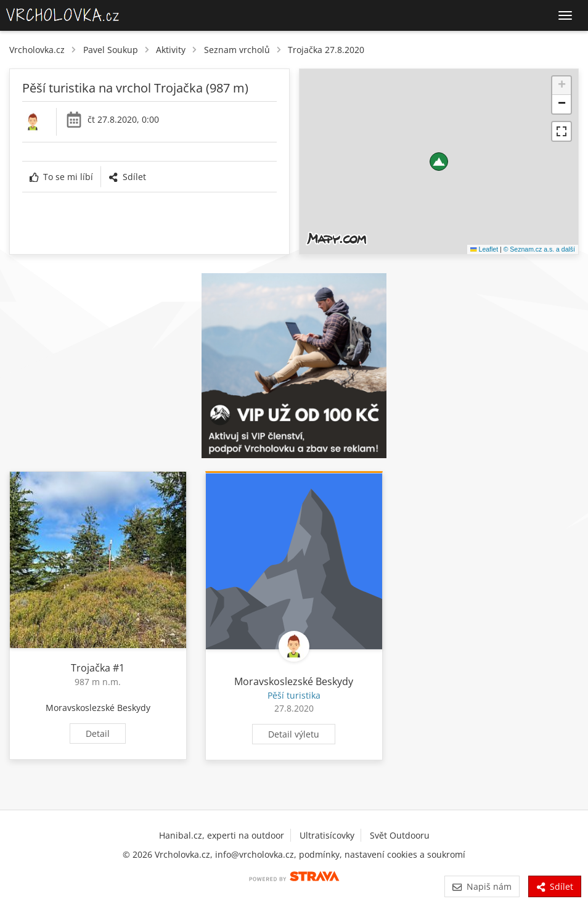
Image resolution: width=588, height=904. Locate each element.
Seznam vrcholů (237, 50)
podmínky (319, 854)
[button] (439, 162)
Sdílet (127, 177)
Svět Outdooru (400, 835)
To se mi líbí (61, 177)
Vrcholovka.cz (37, 50)
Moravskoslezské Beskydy (98, 708)
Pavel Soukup (111, 50)
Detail (98, 733)
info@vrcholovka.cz (255, 854)
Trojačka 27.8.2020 (326, 50)
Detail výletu (294, 734)
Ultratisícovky (327, 835)
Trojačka (91, 668)
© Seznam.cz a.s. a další (539, 249)
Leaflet (484, 249)
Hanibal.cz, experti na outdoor (222, 835)
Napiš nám (482, 886)
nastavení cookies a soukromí (405, 854)
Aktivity (171, 50)
